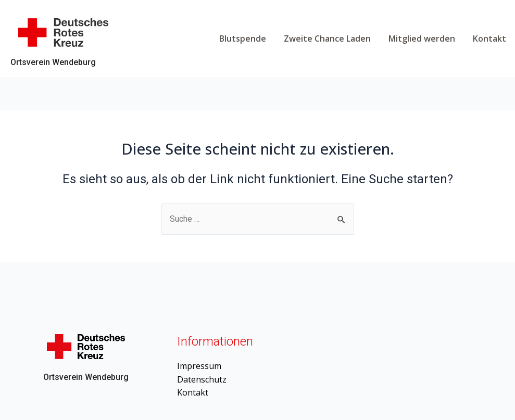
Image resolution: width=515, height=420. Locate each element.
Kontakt (489, 39)
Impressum (199, 366)
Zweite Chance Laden (327, 39)
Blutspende (243, 39)
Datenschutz (202, 379)
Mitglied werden (422, 39)
